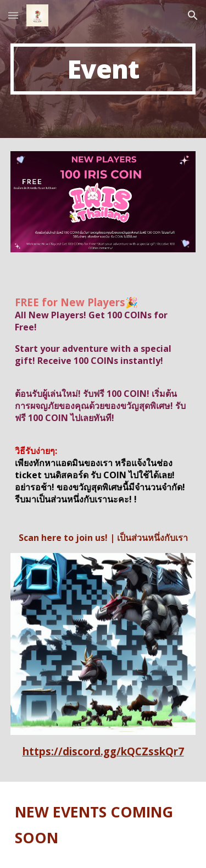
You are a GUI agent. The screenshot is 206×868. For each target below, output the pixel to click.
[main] (103, 69)
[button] (13, 15)
